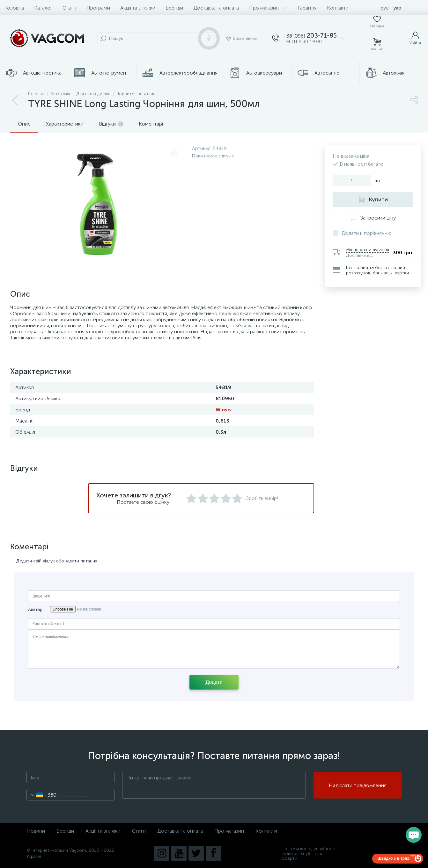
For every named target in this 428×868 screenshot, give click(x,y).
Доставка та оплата (216, 8)
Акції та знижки (138, 8)
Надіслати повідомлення (358, 785)
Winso (223, 410)
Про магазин (268, 8)
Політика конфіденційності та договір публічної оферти (308, 854)
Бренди (174, 8)
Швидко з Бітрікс (394, 858)
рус (385, 8)
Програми (98, 8)
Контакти (338, 8)
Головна (15, 8)
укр (397, 8)
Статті (69, 8)
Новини (36, 831)
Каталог (43, 8)
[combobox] (42, 795)
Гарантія (307, 8)
